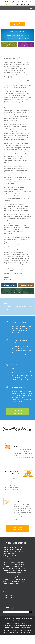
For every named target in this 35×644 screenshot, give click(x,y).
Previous (24, 51)
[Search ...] (16, 612)
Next (31, 51)
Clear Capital (8, 279)
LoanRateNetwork (9, 597)
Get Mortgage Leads (10, 601)
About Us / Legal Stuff (10, 608)
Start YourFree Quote (18, 24)
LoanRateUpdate (9, 595)
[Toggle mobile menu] (31, 8)
